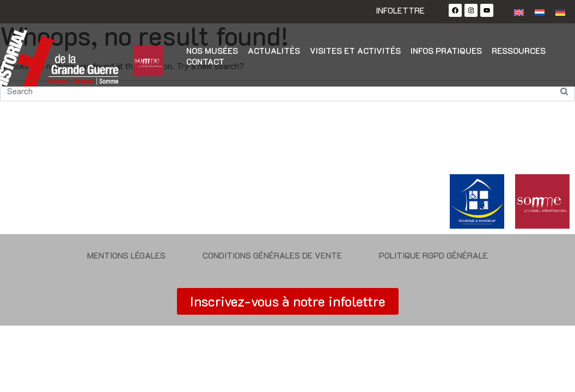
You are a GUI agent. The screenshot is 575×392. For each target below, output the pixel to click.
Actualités (274, 51)
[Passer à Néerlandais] (540, 12)
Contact (205, 62)
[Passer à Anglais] (519, 12)
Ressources (519, 51)
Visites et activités (355, 51)
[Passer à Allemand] (560, 12)
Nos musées (212, 51)
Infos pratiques (446, 51)
